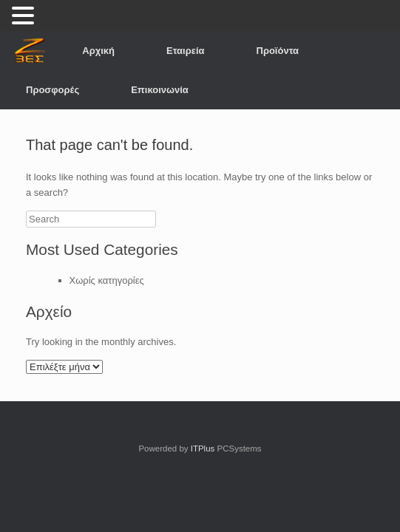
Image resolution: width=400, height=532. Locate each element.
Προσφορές (52, 90)
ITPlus (203, 449)
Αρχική (98, 51)
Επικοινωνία (160, 90)
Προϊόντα (278, 51)
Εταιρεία (186, 51)
